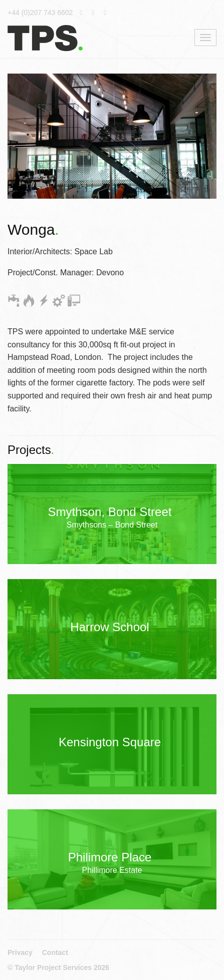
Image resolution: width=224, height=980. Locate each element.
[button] (186, 189)
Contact (55, 952)
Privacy (20, 952)
